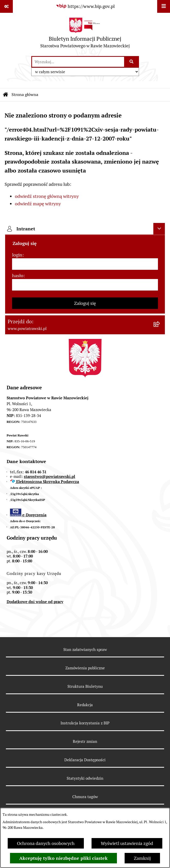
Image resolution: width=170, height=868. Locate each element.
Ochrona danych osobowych (46, 843)
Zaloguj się (85, 303)
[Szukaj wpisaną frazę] (132, 62)
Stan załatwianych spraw (85, 650)
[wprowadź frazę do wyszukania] (78, 62)
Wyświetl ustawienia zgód (127, 843)
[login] (85, 264)
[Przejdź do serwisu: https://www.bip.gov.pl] (85, 6)
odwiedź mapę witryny (38, 204)
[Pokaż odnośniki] (6, 6)
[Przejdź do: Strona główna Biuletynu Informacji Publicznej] (6, 95)
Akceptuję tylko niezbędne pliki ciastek (63, 858)
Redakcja (85, 705)
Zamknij (142, 858)
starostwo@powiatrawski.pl (49, 476)
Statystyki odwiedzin (85, 778)
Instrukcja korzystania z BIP (85, 723)
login (17, 255)
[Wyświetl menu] (164, 6)
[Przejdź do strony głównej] (85, 34)
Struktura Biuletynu (85, 686)
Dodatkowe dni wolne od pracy (35, 602)
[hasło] (85, 285)
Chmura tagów (85, 797)
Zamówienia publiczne (85, 668)
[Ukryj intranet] (159, 229)
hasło (18, 276)
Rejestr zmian (85, 741)
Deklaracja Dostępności (85, 760)
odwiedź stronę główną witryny (47, 196)
